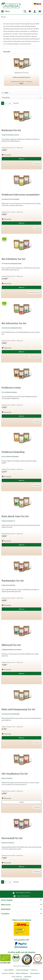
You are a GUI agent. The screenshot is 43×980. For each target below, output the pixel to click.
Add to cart (21, 159)
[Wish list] (30, 11)
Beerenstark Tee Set (12, 838)
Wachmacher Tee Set (13, 581)
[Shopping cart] (40, 11)
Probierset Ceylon (11, 388)
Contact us (34, 970)
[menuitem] (5, 11)
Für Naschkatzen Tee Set (15, 774)
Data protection (35, 973)
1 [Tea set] (3, 103)
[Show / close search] (25, 11)
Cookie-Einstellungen (22, 970)
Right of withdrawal (22, 973)
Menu (5, 11)
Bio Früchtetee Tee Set (14, 259)
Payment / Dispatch (8, 973)
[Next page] (6, 103)
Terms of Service (17, 977)
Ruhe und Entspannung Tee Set (18, 709)
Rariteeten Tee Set (21, 73)
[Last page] (10, 103)
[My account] (35, 11)
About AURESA (9, 970)
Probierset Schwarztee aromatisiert (21, 195)
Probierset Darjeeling (13, 452)
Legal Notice (28, 977)
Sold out (22, 802)
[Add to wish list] (7, 155)
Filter (5, 93)
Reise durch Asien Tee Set (15, 516)
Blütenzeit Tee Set (11, 645)
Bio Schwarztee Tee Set (14, 323)
